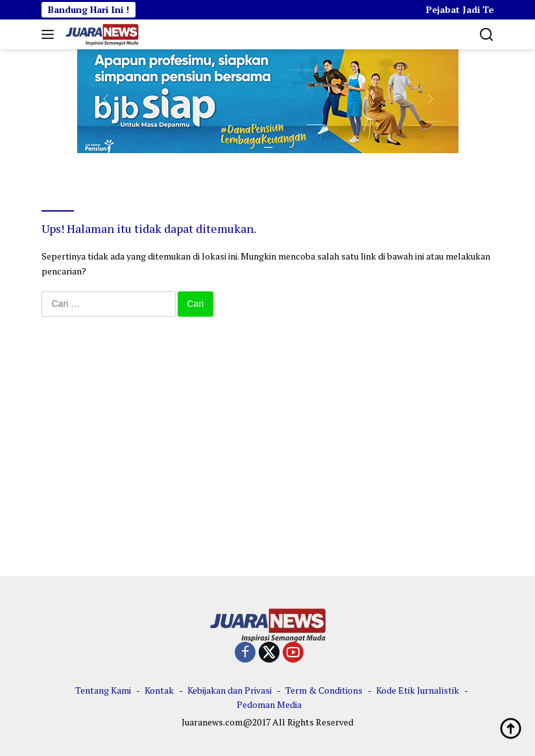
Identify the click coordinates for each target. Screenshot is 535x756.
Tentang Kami (103, 690)
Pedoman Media (269, 704)
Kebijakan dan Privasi (230, 690)
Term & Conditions (324, 690)
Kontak (159, 690)
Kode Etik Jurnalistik (418, 690)
